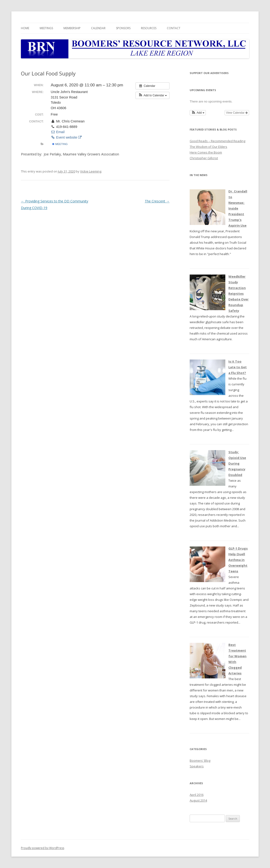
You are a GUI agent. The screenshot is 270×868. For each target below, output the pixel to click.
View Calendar (237, 113)
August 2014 (198, 800)
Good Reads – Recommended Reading (217, 141)
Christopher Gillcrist (204, 158)
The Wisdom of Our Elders (208, 147)
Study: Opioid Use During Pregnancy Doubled (237, 463)
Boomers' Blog (200, 761)
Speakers (197, 766)
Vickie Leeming (91, 171)
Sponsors (123, 28)
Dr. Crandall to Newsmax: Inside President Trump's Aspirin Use (238, 208)
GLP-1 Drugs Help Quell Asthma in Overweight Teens (238, 560)
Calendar (98, 28)
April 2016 (197, 795)
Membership (72, 28)
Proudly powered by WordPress (43, 848)
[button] (152, 95)
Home (25, 28)
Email (58, 132)
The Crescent (157, 201)
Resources (149, 28)
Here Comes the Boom (206, 152)
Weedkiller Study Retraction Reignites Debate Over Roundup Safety (239, 294)
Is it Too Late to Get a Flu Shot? (238, 367)
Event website (66, 137)
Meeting (60, 144)
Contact (174, 28)
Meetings (46, 28)
